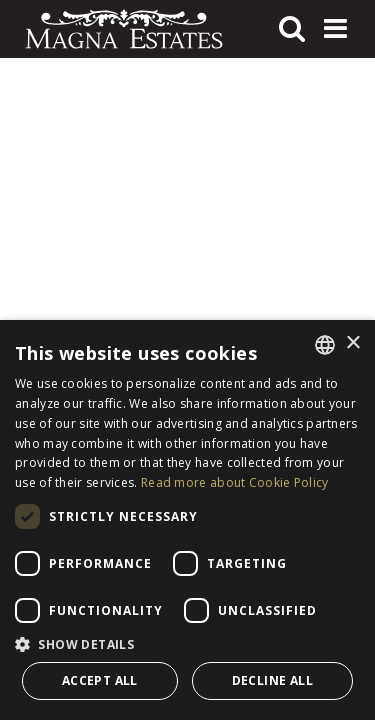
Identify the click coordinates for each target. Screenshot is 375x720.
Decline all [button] (272, 680)
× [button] (352, 343)
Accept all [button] (100, 680)
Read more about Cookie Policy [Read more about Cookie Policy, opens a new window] (235, 482)
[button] (187, 644)
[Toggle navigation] (335, 29)
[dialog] (187, 520)
